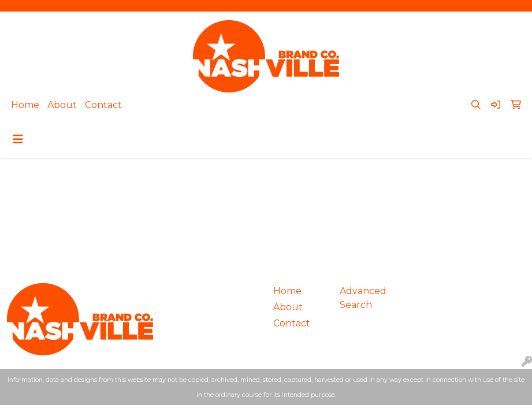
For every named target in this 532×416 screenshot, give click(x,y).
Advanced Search (363, 298)
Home (25, 105)
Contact (103, 105)
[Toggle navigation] (18, 139)
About (62, 105)
